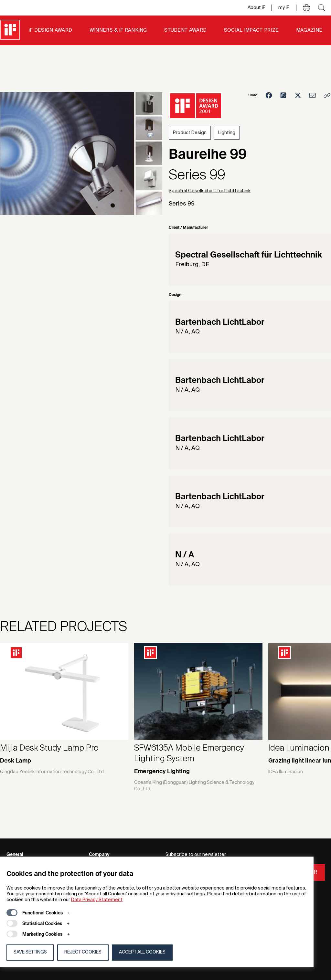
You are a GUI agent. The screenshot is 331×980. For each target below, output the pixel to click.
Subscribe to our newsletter (196, 855)
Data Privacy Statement (97, 900)
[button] (306, 8)
